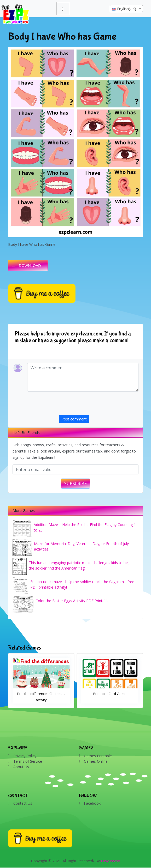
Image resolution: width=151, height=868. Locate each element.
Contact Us (23, 803)
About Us (21, 767)
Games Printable (98, 756)
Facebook (92, 803)
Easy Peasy (110, 861)
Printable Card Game (110, 694)
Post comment (74, 419)
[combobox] (126, 9)
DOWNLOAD (30, 266)
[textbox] (126, 9)
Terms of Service (28, 761)
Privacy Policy (25, 756)
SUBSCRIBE (75, 484)
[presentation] (99, 405)
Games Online (96, 761)
